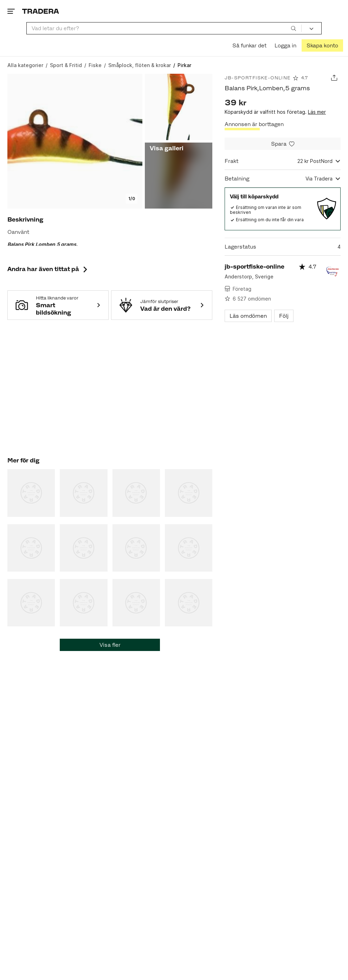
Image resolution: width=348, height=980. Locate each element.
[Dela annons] (334, 78)
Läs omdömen (248, 316)
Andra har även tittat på (48, 269)
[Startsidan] (41, 11)
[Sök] (294, 28)
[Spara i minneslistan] (283, 144)
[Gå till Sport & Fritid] (66, 65)
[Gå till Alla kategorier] (25, 65)
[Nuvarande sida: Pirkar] (184, 65)
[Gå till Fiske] (95, 65)
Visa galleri (167, 148)
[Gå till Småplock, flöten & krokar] (140, 65)
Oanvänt (18, 232)
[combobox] (164, 28)
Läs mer (317, 112)
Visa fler (110, 645)
